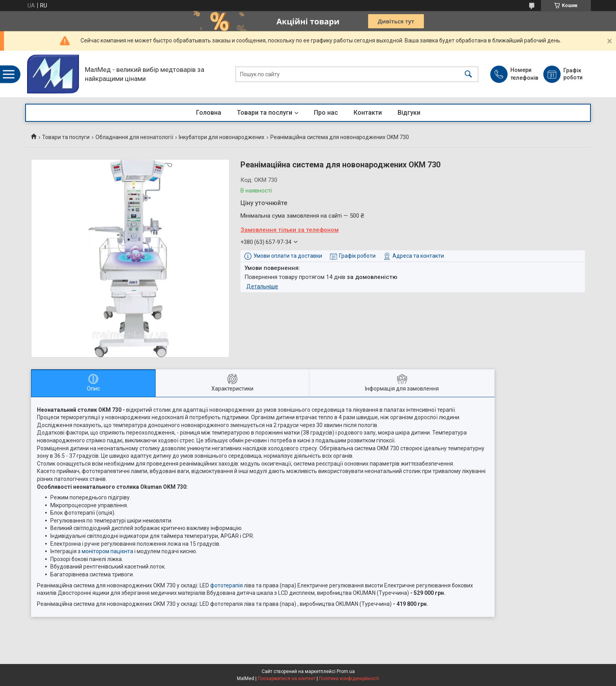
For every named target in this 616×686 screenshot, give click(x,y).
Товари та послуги (265, 113)
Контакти (368, 113)
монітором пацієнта (107, 551)
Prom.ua (346, 671)
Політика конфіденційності (349, 679)
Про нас (326, 113)
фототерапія (226, 585)
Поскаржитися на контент (287, 679)
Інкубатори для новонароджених (222, 137)
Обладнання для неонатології (134, 137)
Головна (209, 113)
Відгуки (409, 113)
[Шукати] (468, 74)
